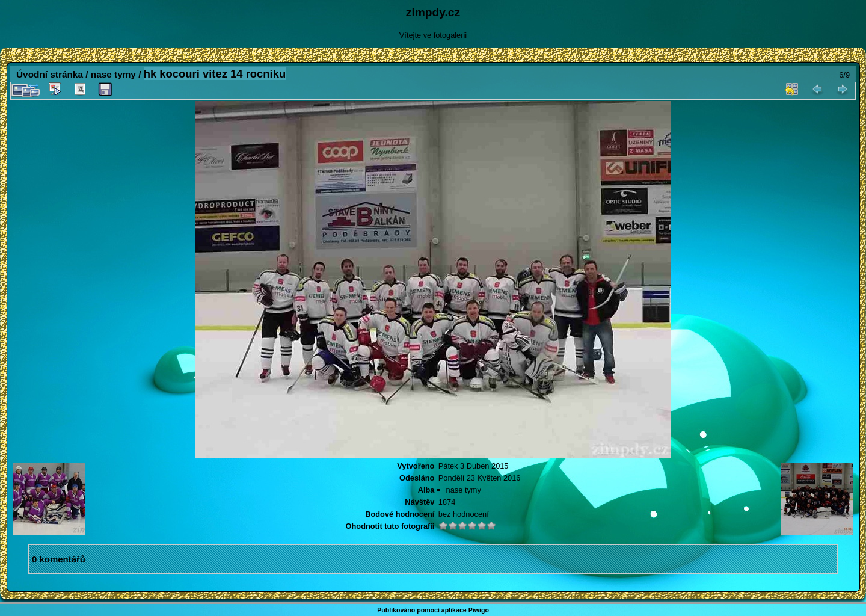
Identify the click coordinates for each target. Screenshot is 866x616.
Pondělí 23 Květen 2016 (480, 478)
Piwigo (479, 610)
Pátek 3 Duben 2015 (474, 466)
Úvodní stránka (50, 74)
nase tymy (113, 74)
